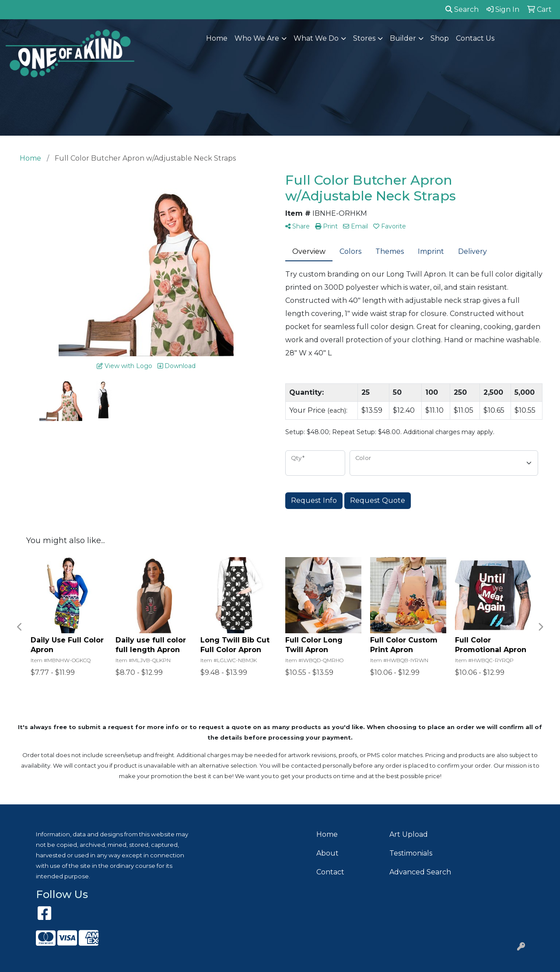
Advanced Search (420, 872)
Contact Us (475, 38)
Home (217, 38)
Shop (440, 38)
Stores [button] (364, 38)
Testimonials (411, 853)
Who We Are (257, 38)
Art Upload (409, 834)
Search (462, 9)
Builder (403, 38)
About (327, 853)
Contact (330, 872)
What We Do (316, 38)
